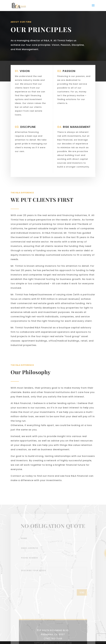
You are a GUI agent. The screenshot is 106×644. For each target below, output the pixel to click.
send (82, 602)
